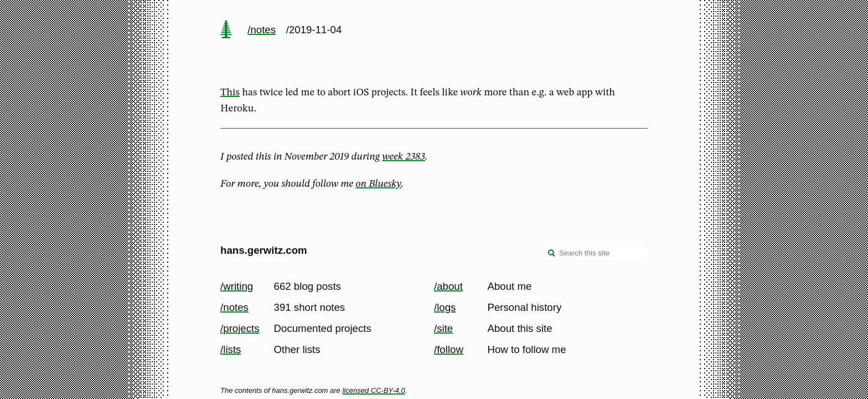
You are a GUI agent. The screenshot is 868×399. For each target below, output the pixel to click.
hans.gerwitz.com (264, 250)
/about (448, 286)
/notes (262, 30)
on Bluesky (379, 184)
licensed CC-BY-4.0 (373, 390)
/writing (237, 286)
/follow (449, 349)
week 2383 (403, 157)
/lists (231, 349)
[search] (552, 254)
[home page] (226, 30)
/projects (240, 328)
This (230, 93)
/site (443, 328)
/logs (445, 307)
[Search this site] (595, 253)
